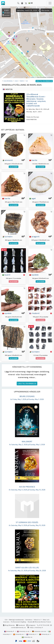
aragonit (34, 236)
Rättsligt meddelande (16, 620)
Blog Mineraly (9, 625)
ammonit (7, 160)
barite (33, 160)
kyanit (6, 275)
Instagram (31, 625)
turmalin (7, 236)
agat (32, 198)
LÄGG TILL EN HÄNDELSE (27, 384)
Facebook (21, 625)
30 (27, 81)
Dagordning (8, 81)
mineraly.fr (9, 631)
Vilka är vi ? (38, 620)
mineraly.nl (32, 634)
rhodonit (34, 313)
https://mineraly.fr (36, 627)
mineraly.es (19, 634)
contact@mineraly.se (18, 627)
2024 (16, 81)
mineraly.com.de (39, 631)
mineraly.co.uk (23, 631)
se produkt (14, 167)
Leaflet (32, 77)
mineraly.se (27, 637)
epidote (34, 275)
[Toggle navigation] (50, 3)
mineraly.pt (44, 634)
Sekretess (29, 620)
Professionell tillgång (19, 622)
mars (22, 81)
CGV (6, 620)
